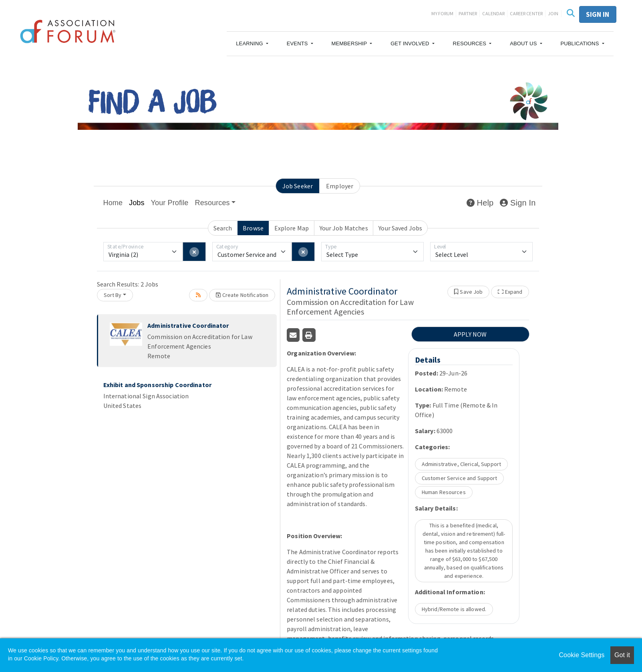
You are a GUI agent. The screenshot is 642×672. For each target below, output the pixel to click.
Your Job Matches (344, 228)
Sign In (518, 203)
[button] (252, 44)
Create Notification (242, 295)
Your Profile (170, 203)
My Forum (442, 13)
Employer (340, 186)
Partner (468, 13)
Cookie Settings (582, 655)
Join (553, 13)
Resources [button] (212, 203)
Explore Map (292, 228)
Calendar (493, 13)
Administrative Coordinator (188, 325)
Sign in (598, 14)
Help (480, 203)
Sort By (113, 295)
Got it (622, 655)
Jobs (137, 203)
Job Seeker (298, 186)
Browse (253, 228)
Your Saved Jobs (400, 228)
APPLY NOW (470, 334)
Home (113, 203)
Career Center (526, 13)
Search (223, 228)
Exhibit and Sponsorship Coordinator (157, 385)
